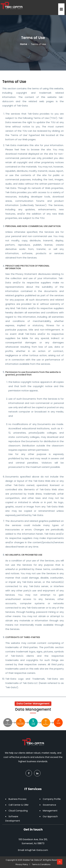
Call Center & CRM (18, 805)
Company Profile (52, 799)
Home (24, 44)
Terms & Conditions (41, 864)
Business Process (17, 799)
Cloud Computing (18, 811)
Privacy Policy (22, 864)
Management (50, 811)
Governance (49, 805)
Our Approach (50, 816)
